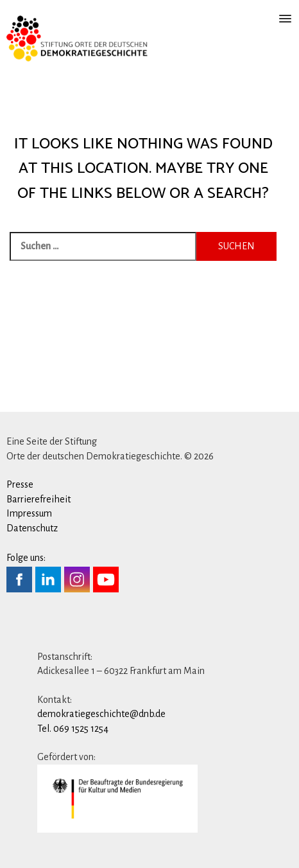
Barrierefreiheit (38, 499)
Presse (20, 484)
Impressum (29, 513)
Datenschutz (32, 528)
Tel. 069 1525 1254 (73, 729)
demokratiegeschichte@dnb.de (101, 714)
